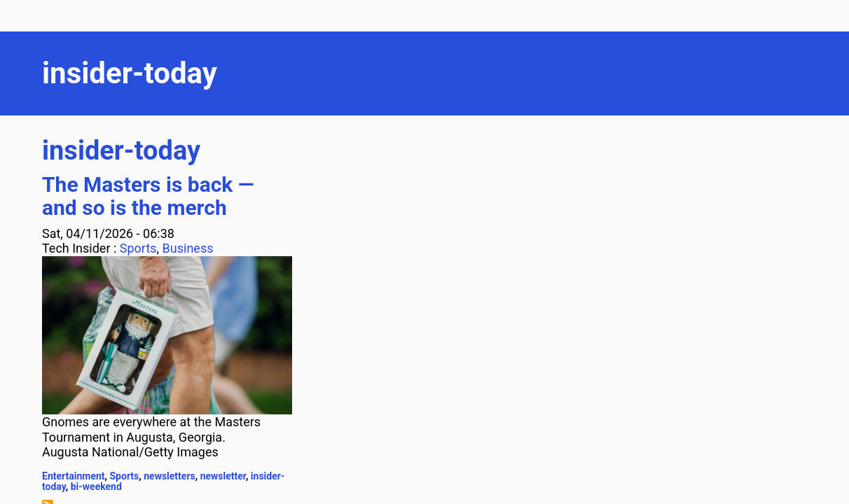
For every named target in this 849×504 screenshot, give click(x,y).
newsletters (170, 476)
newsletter (223, 476)
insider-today (121, 150)
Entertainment (74, 476)
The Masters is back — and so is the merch (148, 196)
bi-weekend (96, 486)
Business (188, 248)
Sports (138, 248)
